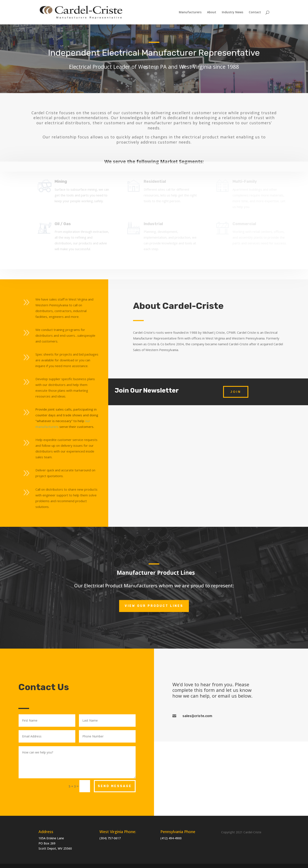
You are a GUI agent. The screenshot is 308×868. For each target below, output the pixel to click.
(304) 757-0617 (110, 838)
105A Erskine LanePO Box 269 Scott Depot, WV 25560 (55, 843)
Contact (255, 12)
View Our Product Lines (154, 606)
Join (236, 392)
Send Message (115, 786)
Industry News (232, 12)
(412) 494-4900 (171, 838)
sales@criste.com (197, 716)
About (212, 12)
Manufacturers (190, 12)
